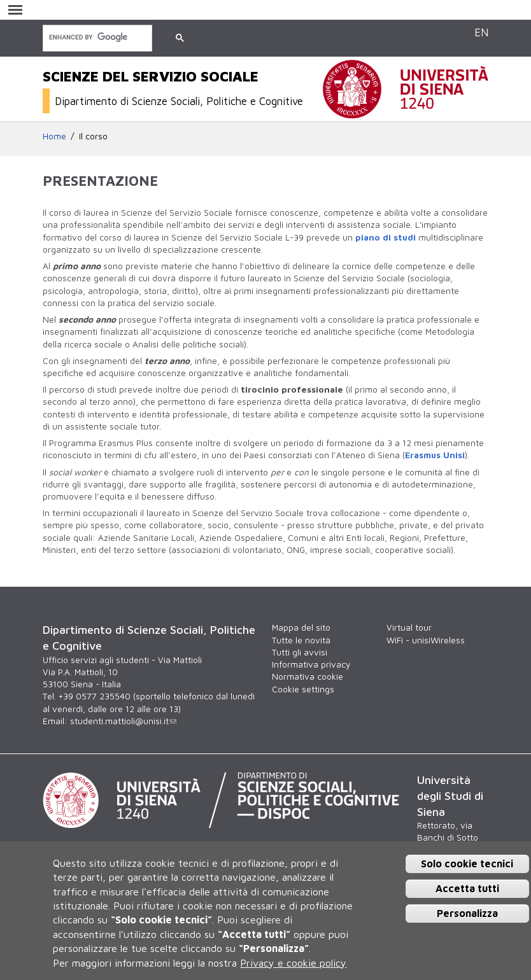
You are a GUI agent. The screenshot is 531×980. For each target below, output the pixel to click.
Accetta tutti (467, 888)
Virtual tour (409, 627)
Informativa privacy (311, 664)
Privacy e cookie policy (293, 963)
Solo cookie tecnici (467, 864)
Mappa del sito (301, 627)
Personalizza (467, 913)
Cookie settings (303, 689)
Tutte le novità (301, 640)
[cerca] (96, 37)
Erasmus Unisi (435, 455)
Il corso (93, 136)
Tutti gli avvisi (300, 652)
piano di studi (386, 237)
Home (54, 136)
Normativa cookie (308, 676)
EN (481, 32)
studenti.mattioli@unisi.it (123, 721)
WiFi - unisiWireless (426, 640)
